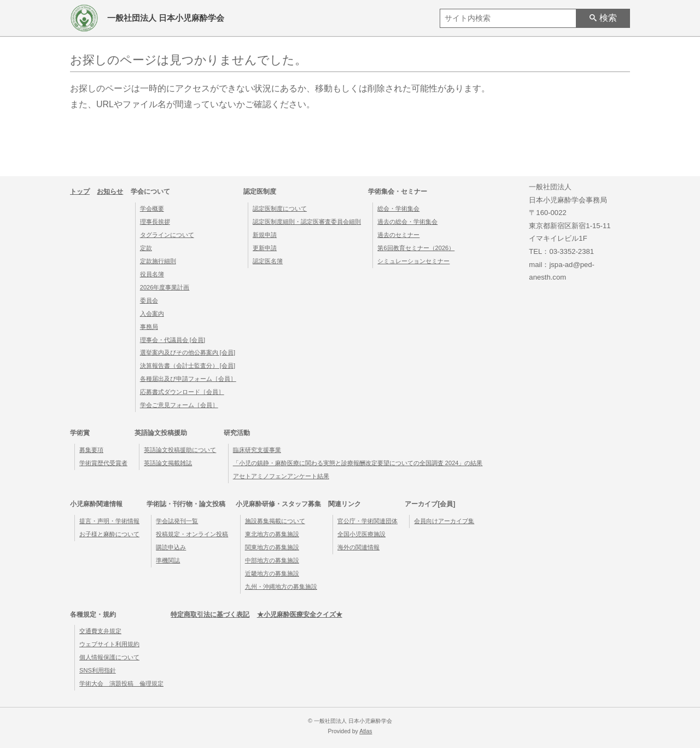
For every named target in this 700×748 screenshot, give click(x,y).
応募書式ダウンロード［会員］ (182, 392)
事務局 (149, 327)
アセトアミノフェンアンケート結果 (281, 476)
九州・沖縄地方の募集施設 (281, 587)
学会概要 (152, 208)
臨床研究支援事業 (257, 450)
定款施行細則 (158, 261)
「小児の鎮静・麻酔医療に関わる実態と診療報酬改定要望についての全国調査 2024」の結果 (358, 463)
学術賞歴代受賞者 (103, 463)
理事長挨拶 (155, 222)
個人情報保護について (109, 657)
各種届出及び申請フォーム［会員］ (188, 379)
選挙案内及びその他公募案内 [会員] (188, 352)
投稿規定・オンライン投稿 (192, 534)
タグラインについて (167, 235)
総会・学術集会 (398, 208)
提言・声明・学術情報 (109, 521)
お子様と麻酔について (109, 534)
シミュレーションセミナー (413, 261)
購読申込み (171, 547)
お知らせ (110, 192)
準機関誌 (168, 560)
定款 (146, 248)
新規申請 (265, 235)
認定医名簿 (268, 261)
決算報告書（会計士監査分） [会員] (188, 366)
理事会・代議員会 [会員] (173, 340)
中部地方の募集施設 (272, 560)
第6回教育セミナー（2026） (416, 248)
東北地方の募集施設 (272, 534)
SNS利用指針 (98, 670)
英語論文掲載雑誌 (168, 463)
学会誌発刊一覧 (177, 521)
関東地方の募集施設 (272, 547)
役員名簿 (152, 274)
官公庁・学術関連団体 (367, 521)
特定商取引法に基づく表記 (210, 614)
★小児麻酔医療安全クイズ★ (300, 614)
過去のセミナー (398, 235)
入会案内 (152, 314)
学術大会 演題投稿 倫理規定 (121, 683)
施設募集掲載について (275, 521)
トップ (80, 192)
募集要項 (91, 450)
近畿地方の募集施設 (272, 573)
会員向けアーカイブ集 (444, 521)
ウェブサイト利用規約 (109, 644)
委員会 (149, 300)
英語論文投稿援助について (180, 450)
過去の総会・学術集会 (407, 222)
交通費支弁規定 (100, 631)
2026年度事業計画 (165, 287)
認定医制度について (280, 208)
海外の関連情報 (358, 547)
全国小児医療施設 (361, 534)
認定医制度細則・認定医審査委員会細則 (307, 222)
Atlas (366, 731)
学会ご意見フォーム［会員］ (179, 405)
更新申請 (265, 248)
